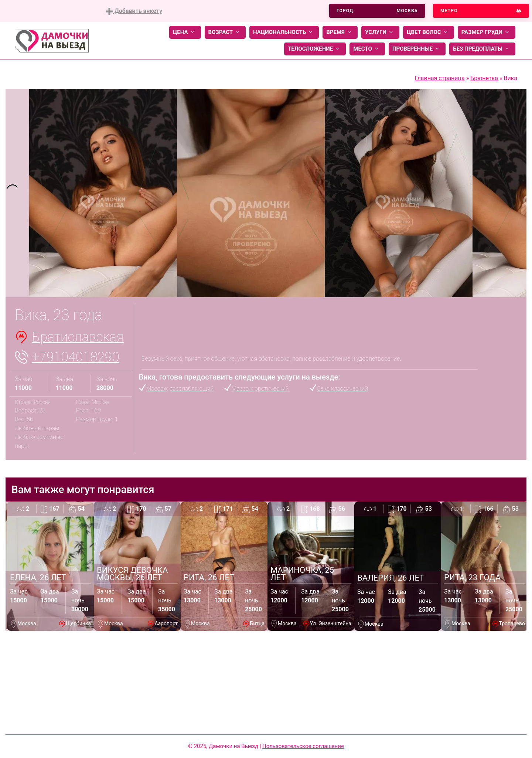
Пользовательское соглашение (303, 746)
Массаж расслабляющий (180, 389)
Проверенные (417, 49)
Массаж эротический (260, 389)
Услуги (380, 32)
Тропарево (512, 623)
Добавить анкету (134, 11)
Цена (185, 32)
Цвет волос (429, 32)
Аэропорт (166, 623)
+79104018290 (76, 357)
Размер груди (487, 32)
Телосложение (315, 49)
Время (340, 32)
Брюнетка (484, 78)
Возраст (225, 32)
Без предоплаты (482, 49)
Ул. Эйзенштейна (331, 623)
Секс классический (342, 389)
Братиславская (78, 337)
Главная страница (440, 78)
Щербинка (78, 623)
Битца (257, 623)
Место (367, 49)
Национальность (284, 32)
